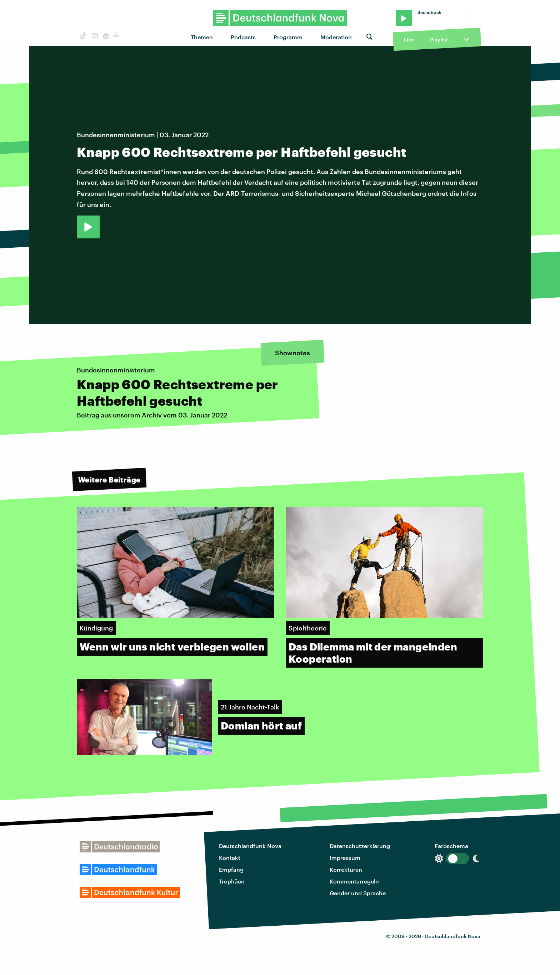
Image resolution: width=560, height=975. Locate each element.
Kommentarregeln (354, 881)
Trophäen (232, 881)
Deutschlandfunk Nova (250, 846)
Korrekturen (346, 869)
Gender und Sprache (358, 893)
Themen (202, 37)
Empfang (231, 869)
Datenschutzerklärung (360, 846)
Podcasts (243, 37)
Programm (288, 37)
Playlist (439, 39)
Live (409, 39)
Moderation (336, 37)
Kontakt (230, 858)
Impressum (345, 858)
